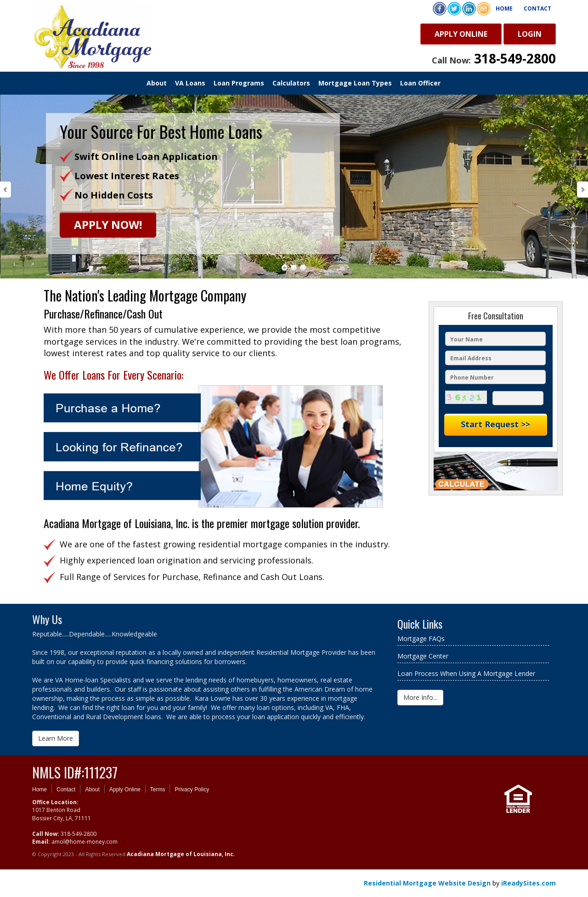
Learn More (56, 738)
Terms (158, 789)
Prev (6, 190)
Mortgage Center (423, 656)
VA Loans (190, 83)
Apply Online (461, 34)
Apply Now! (108, 224)
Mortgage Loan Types (355, 83)
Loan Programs (239, 83)
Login (530, 34)
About (157, 83)
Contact (537, 9)
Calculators (291, 83)
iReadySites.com (529, 883)
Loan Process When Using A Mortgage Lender (466, 673)
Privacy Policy (192, 789)
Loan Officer (420, 83)
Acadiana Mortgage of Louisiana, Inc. (181, 854)
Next (582, 190)
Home (504, 9)
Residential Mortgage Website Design (427, 883)
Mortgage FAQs (421, 639)
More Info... (420, 697)
